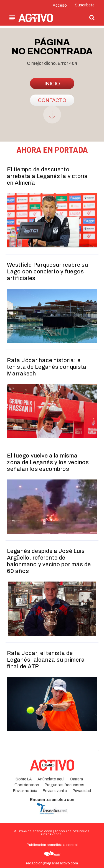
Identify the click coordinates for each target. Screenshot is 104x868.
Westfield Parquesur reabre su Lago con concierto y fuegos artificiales (48, 271)
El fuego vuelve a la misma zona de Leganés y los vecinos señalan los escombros (48, 462)
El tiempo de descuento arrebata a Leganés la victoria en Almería (47, 176)
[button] (92, 18)
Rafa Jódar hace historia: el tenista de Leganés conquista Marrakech (47, 367)
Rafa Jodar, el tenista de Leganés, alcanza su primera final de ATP (46, 660)
